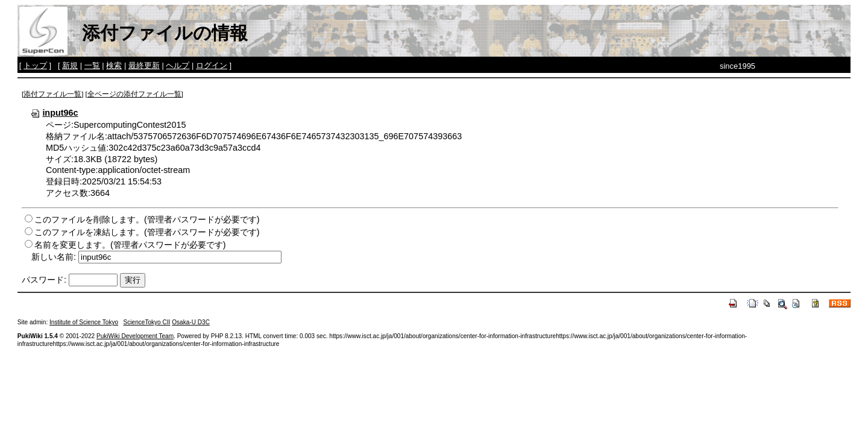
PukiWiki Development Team (135, 336)
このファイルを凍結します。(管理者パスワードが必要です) (147, 232)
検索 (114, 65)
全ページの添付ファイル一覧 (134, 94)
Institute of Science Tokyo (84, 322)
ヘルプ (178, 65)
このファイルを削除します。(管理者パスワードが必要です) (147, 219)
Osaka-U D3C (191, 322)
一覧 (92, 65)
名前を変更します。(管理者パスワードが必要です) (130, 245)
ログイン (212, 65)
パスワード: (44, 280)
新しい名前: (54, 257)
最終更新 (144, 65)
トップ (35, 65)
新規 (70, 65)
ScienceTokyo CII (147, 322)
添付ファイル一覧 (52, 94)
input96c (54, 113)
